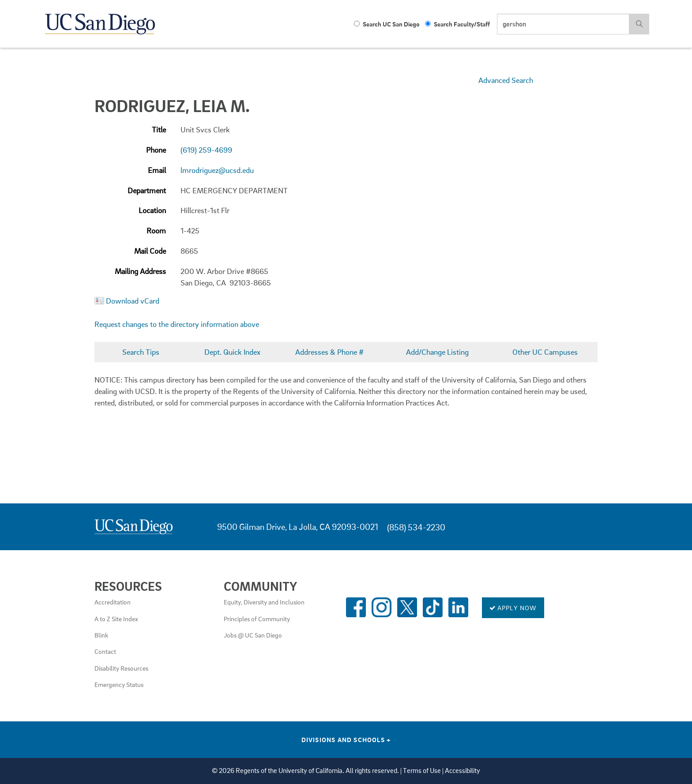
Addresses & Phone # (329, 352)
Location (152, 210)
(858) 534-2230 (416, 527)
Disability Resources (121, 668)
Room (156, 231)
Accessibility (463, 771)
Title (159, 129)
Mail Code (150, 251)
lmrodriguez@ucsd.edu (217, 170)
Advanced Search (506, 80)
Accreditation (113, 602)
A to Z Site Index (116, 619)
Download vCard (133, 301)
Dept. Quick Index (232, 352)
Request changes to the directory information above (177, 324)
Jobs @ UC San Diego (253, 635)
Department (147, 190)
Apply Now (513, 608)
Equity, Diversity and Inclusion (264, 602)
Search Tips (141, 352)
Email (157, 170)
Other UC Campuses (545, 352)
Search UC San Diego (387, 24)
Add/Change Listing (437, 352)
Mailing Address (140, 271)
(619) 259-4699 (206, 150)
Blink (101, 635)
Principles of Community (257, 619)
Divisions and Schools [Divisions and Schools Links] (346, 739)
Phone (156, 150)
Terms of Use (422, 771)
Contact (105, 651)
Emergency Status (119, 684)
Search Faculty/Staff (457, 24)
